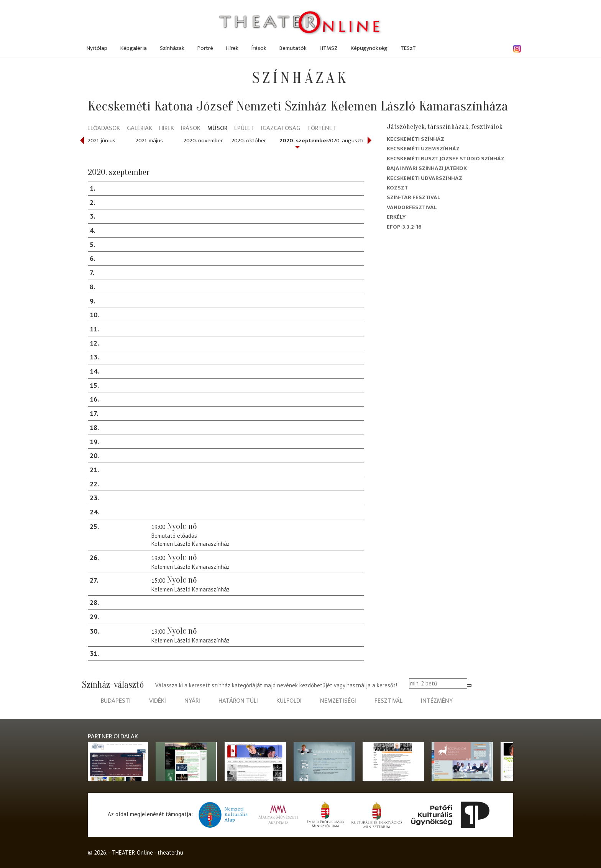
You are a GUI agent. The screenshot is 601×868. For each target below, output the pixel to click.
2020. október (249, 141)
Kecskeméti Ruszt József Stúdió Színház (446, 159)
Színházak (172, 48)
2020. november (203, 141)
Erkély (396, 217)
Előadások (104, 129)
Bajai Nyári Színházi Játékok (427, 168)
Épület (244, 129)
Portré (205, 48)
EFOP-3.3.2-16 (404, 227)
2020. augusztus (348, 141)
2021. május (149, 141)
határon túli (238, 701)
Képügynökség (369, 48)
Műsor (217, 129)
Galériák (140, 129)
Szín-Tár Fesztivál (414, 197)
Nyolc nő (182, 526)
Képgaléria (134, 48)
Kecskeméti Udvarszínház (424, 178)
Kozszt (397, 188)
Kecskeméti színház (415, 139)
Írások (259, 48)
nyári (192, 701)
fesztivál (388, 701)
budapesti (116, 701)
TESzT (408, 48)
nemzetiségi (338, 701)
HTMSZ (329, 48)
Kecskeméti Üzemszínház (423, 149)
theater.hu (170, 852)
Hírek (232, 48)
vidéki (158, 701)
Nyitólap (97, 48)
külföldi (289, 701)
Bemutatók (293, 48)
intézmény (437, 701)
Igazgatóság (281, 129)
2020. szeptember (304, 141)
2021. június (102, 141)
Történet (322, 129)
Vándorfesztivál (412, 207)
